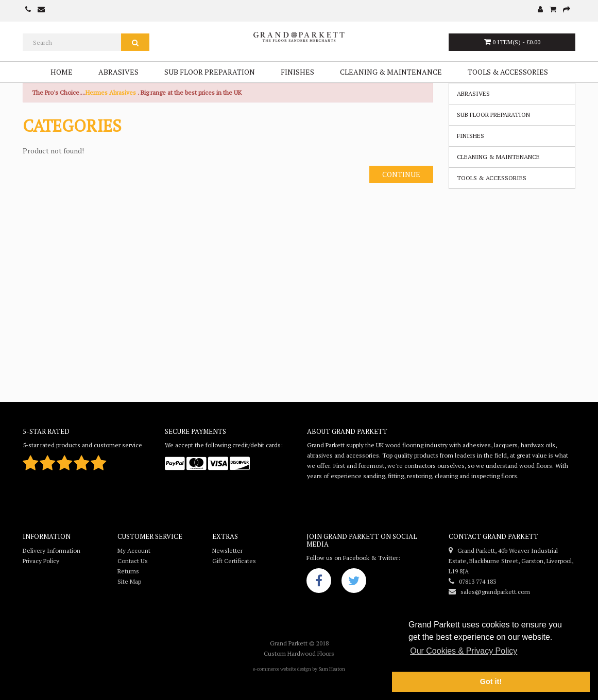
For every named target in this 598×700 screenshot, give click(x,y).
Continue (401, 174)
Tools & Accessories (508, 72)
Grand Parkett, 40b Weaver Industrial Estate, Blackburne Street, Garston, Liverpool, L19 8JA (511, 561)
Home (62, 72)
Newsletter (227, 550)
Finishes (297, 72)
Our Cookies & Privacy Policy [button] (464, 651)
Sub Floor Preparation (210, 72)
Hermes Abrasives (111, 92)
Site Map (129, 581)
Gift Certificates (234, 561)
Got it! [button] (491, 681)
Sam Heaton (332, 669)
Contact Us (133, 561)
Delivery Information (52, 550)
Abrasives (118, 72)
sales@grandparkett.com (489, 592)
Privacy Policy (41, 561)
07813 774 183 (472, 581)
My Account (134, 550)
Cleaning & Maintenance (391, 72)
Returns (128, 571)
